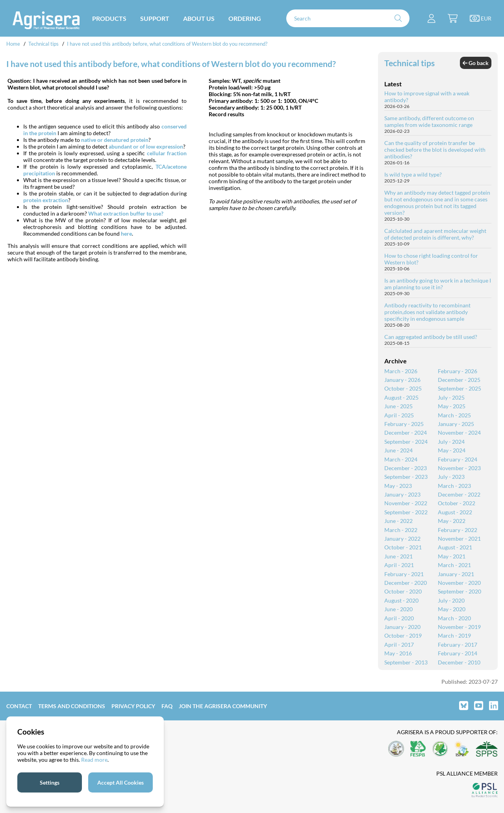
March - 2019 (454, 635)
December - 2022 (459, 494)
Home (13, 44)
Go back (476, 63)
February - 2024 (458, 459)
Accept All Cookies (120, 782)
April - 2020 (399, 618)
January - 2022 (402, 539)
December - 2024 (406, 433)
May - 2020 (452, 609)
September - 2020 (460, 591)
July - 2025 (451, 397)
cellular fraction (167, 153)
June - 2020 (398, 609)
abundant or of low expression (146, 146)
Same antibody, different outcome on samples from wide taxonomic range (429, 121)
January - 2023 (402, 494)
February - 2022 (458, 530)
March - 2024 (401, 459)
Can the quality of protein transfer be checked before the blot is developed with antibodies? (435, 150)
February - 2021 (404, 574)
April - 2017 (399, 645)
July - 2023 (451, 477)
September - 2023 (406, 477)
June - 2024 (398, 450)
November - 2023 (459, 468)
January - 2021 (456, 574)
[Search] (348, 18)
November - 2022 (406, 503)
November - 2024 (459, 433)
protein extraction (46, 200)
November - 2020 (459, 583)
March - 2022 (401, 530)
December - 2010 (459, 662)
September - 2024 (406, 442)
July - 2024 (451, 442)
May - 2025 (452, 406)
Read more (94, 760)
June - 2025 (398, 406)
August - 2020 (401, 600)
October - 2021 (403, 547)
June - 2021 (398, 556)
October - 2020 (403, 591)
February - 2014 (458, 653)
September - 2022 (406, 512)
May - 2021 (452, 556)
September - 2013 (406, 662)
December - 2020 (406, 583)
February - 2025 (404, 424)
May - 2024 (452, 450)
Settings (50, 782)
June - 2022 (398, 521)
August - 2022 (455, 512)
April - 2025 (399, 415)
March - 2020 (454, 618)
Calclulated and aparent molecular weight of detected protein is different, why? (435, 234)
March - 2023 (454, 486)
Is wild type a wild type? (413, 174)
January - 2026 (402, 380)
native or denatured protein (115, 140)
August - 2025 (401, 397)
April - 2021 (399, 565)
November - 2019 (459, 627)
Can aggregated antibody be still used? (431, 337)
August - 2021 (455, 547)
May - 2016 (398, 653)
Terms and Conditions (72, 706)
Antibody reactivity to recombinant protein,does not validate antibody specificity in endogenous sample (427, 312)
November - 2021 (459, 539)
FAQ (167, 706)
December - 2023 (406, 468)
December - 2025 (459, 380)
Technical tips (44, 44)
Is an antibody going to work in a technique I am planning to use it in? (438, 284)
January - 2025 (456, 424)
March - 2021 (454, 565)
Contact (19, 706)
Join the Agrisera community (223, 706)
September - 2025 (460, 388)
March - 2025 (454, 415)
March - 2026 (401, 371)
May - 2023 (398, 486)
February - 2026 (458, 371)
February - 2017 (458, 645)
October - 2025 (403, 388)
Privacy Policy (133, 706)
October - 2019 (403, 635)
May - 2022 (452, 521)
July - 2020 (451, 600)
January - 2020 (402, 627)
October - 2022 (457, 503)
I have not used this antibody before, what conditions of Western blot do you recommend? (167, 44)
